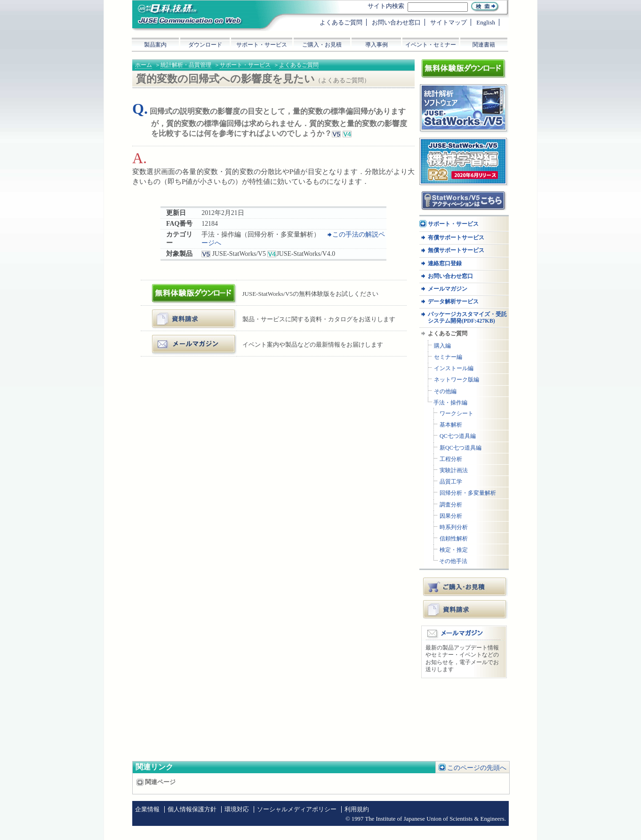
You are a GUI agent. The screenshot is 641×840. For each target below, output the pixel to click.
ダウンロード (205, 45)
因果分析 (451, 516)
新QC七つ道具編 (461, 448)
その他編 (445, 392)
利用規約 (357, 809)
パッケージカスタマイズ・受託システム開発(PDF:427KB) (467, 317)
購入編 (442, 346)
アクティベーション (447, 194)
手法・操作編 (450, 403)
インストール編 (454, 368)
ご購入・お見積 (465, 586)
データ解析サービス (453, 302)
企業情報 (147, 809)
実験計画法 (454, 471)
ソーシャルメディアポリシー (297, 809)
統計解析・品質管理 (186, 65)
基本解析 (451, 425)
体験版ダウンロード (182, 288)
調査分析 (451, 505)
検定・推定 (454, 550)
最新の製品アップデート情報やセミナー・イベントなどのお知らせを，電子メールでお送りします (462, 659)
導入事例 (377, 45)
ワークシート (457, 414)
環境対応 (237, 809)
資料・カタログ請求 (182, 313)
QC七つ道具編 (458, 436)
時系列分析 (454, 527)
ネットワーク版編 (457, 380)
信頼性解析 (454, 539)
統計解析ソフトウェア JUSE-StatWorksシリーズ (460, 93)
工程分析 (451, 459)
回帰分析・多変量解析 (468, 493)
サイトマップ (449, 22)
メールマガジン (176, 338)
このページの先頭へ (477, 768)
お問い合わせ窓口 (450, 276)
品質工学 (451, 482)
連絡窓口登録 (445, 264)
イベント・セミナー (431, 45)
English (486, 22)
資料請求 (465, 609)
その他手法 (453, 561)
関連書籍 (484, 45)
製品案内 (155, 45)
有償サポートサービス (456, 238)
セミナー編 (448, 357)
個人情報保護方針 (192, 809)
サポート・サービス (245, 65)
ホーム (144, 65)
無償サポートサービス (456, 250)
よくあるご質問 (299, 65)
